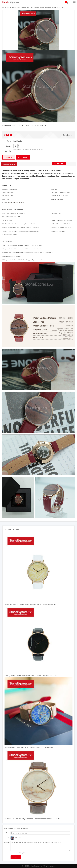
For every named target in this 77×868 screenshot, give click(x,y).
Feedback (68, 135)
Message (7, 842)
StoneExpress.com (37, 866)
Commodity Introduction (9, 164)
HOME (5, 7)
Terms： (10, 141)
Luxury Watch (25, 7)
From (8, 833)
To (9, 837)
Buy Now (24, 157)
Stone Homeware (14, 7)
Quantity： (9, 146)
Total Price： (8, 151)
